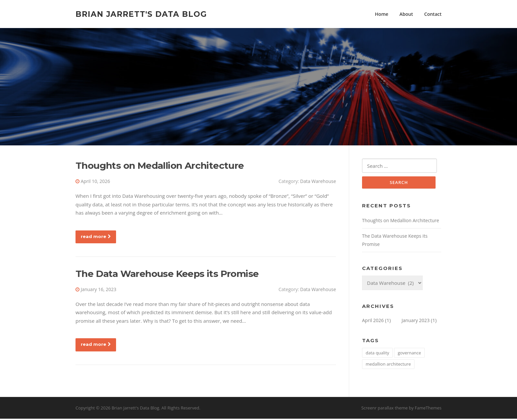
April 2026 (373, 322)
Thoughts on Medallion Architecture (160, 166)
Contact (433, 14)
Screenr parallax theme (385, 409)
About (406, 14)
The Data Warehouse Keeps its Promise (167, 275)
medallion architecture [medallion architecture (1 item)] (388, 365)
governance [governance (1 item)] (409, 354)
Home (382, 14)
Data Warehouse (318, 182)
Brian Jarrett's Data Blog (141, 14)
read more (96, 237)
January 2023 (416, 322)
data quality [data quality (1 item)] (377, 354)
